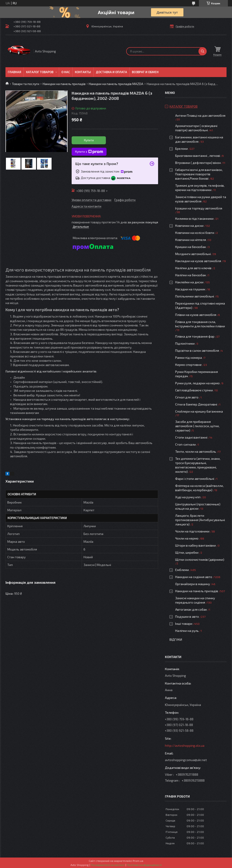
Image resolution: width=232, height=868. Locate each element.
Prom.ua (138, 861)
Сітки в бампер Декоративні (196, 404)
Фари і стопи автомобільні (195, 479)
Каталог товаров (40, 72)
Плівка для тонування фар (195, 336)
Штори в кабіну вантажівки (196, 545)
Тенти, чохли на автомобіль (196, 451)
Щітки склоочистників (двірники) (200, 559)
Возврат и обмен (145, 72)
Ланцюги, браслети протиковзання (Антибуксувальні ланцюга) (200, 520)
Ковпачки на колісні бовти (195, 233)
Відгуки (176, 639)
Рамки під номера (189, 358)
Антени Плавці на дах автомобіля (200, 115)
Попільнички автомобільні (195, 296)
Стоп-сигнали (185, 444)
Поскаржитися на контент (108, 865)
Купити (89, 140)
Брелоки (181, 149)
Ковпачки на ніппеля (191, 240)
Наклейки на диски (189, 282)
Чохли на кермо (187, 538)
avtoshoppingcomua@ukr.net (186, 760)
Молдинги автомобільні (193, 254)
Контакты (83, 72)
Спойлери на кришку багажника (199, 411)
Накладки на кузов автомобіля (198, 261)
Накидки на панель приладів (64, 84)
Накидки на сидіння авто (194, 577)
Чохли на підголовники (192, 531)
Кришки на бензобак (191, 247)
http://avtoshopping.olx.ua (185, 745)
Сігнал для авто (187, 397)
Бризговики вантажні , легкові (198, 156)
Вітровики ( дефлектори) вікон (198, 163)
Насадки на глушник (190, 289)
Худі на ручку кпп (188, 497)
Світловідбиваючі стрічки (194, 390)
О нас (66, 72)
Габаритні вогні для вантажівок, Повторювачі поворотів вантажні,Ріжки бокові (199, 174)
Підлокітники (185, 343)
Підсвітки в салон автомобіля (197, 350)
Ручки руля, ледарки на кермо (197, 383)
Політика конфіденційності (144, 865)
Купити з (89, 152)
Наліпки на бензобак (191, 275)
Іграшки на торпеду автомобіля (199, 208)
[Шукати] (203, 51)
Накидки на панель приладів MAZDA (116, 84)
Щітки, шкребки (187, 552)
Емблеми (182, 570)
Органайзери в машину (193, 584)
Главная (14, 72)
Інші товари (184, 624)
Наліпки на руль (187, 631)
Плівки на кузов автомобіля (196, 315)
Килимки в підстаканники (194, 218)
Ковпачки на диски (189, 226)
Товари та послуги (26, 84)
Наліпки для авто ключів (193, 268)
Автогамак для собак (191, 609)
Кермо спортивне (188, 365)
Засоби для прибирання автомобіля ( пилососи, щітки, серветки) (197, 426)
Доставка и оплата (111, 72)
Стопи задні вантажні (191, 437)
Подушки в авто (187, 616)
